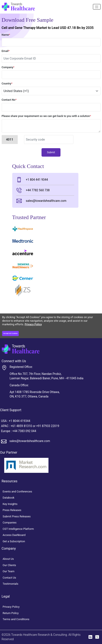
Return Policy (11, 613)
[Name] (97, 7)
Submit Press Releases (17, 516)
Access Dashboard (14, 535)
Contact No (9, 100)
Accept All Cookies (10, 333)
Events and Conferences (17, 491)
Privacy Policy (33, 324)
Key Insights (10, 504)
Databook (9, 498)
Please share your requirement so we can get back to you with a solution (46, 116)
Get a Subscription (14, 541)
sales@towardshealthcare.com (41, 201)
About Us (8, 559)
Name (6, 35)
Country (7, 83)
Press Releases (12, 510)
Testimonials (11, 584)
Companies (10, 523)
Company (8, 67)
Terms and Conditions (16, 619)
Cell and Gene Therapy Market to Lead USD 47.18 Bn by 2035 (48, 28)
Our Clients (9, 565)
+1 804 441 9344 (32, 180)
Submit (51, 152)
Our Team (9, 571)
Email (6, 51)
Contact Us (9, 578)
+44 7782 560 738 (33, 190)
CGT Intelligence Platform (18, 529)
